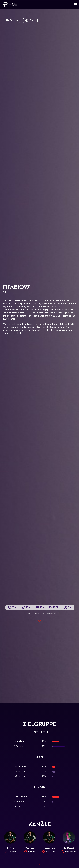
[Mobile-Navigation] (76, 5)
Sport (30, 20)
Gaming (12, 20)
